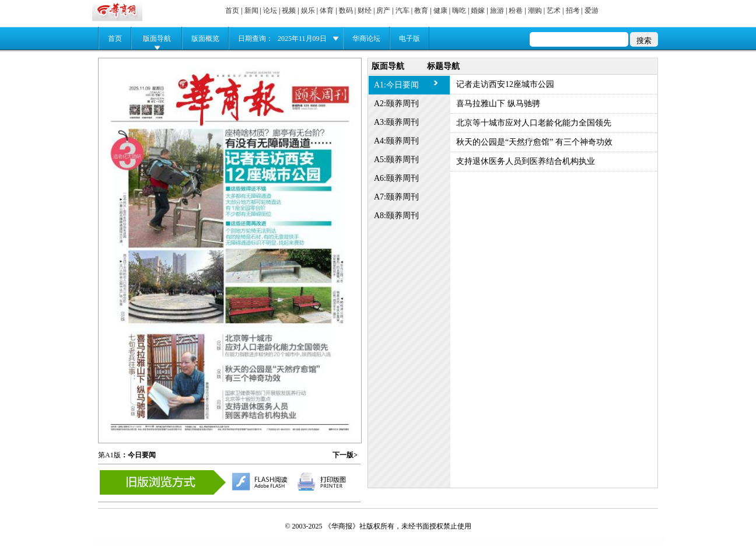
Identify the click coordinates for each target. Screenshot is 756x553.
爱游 (591, 10)
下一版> (345, 455)
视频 (289, 10)
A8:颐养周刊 (396, 216)
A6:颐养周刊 (396, 178)
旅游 (497, 10)
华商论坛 (366, 38)
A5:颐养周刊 (396, 160)
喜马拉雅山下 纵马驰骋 (498, 104)
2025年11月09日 (302, 38)
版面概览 (205, 38)
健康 (440, 10)
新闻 (251, 10)
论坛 (270, 10)
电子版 (409, 38)
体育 (327, 10)
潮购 (535, 10)
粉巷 (516, 10)
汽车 (402, 10)
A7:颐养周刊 (396, 197)
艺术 (554, 10)
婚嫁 (478, 10)
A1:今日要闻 (396, 85)
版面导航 (157, 38)
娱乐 (308, 10)
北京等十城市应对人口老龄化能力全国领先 (534, 123)
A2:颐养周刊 (396, 104)
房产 (383, 10)
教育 (421, 10)
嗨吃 (459, 10)
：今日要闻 (138, 455)
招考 (573, 10)
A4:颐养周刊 (396, 141)
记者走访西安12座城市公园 (505, 84)
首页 (232, 10)
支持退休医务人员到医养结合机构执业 (526, 161)
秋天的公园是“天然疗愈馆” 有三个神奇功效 (534, 142)
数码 (346, 10)
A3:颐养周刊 (396, 122)
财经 (365, 10)
